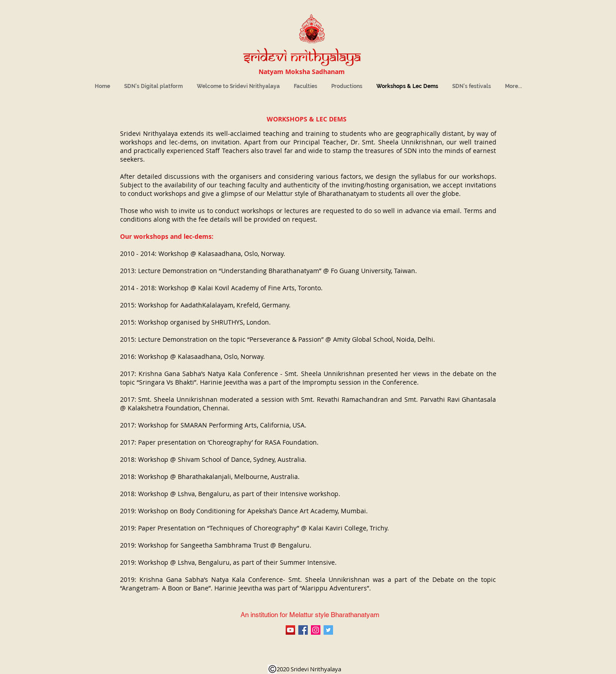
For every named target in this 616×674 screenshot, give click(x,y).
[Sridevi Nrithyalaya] (316, 630)
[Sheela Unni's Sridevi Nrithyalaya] (290, 630)
